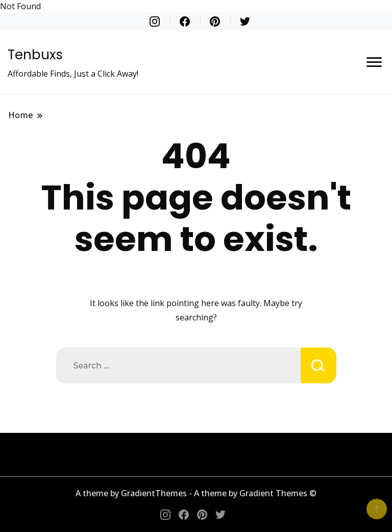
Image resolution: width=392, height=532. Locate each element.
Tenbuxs (35, 55)
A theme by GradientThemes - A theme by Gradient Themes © (196, 493)
